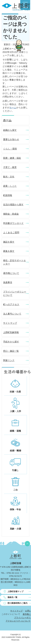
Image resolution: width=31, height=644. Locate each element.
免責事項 (8, 282)
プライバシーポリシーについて (15, 293)
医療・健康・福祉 (12, 158)
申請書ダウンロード (13, 223)
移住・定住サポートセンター (14, 262)
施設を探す (9, 242)
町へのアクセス (11, 304)
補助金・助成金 (11, 214)
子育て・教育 (10, 167)
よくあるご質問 (11, 233)
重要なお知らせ (11, 139)
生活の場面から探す (13, 205)
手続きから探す (11, 342)
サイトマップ (10, 323)
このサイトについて (11, 614)
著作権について (11, 273)
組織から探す (10, 130)
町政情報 (8, 195)
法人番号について (12, 314)
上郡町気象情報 (11, 332)
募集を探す (9, 251)
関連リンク (9, 360)
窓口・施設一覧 (11, 351)
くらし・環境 (10, 149)
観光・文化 (9, 177)
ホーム (13, 108)
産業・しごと (10, 186)
